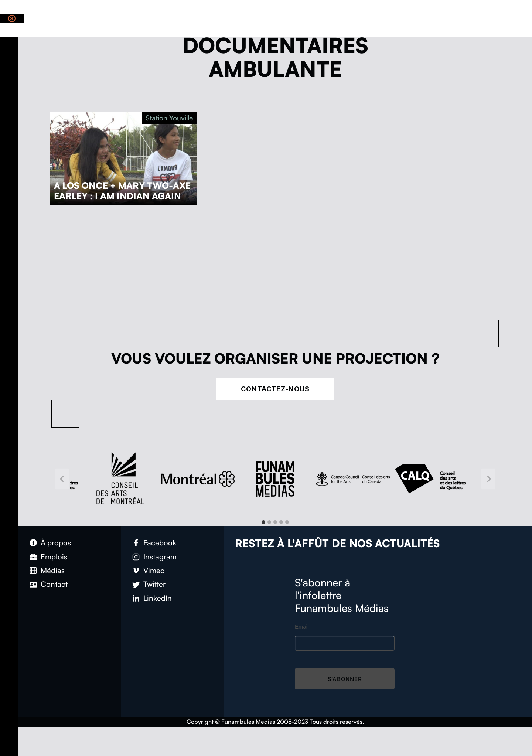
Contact (54, 584)
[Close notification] (12, 18)
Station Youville (169, 118)
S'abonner (345, 679)
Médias (53, 570)
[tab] (263, 522)
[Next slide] (488, 479)
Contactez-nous (275, 389)
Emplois (54, 557)
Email (302, 626)
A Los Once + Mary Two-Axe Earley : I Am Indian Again (122, 191)
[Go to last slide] (62, 479)
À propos (56, 543)
